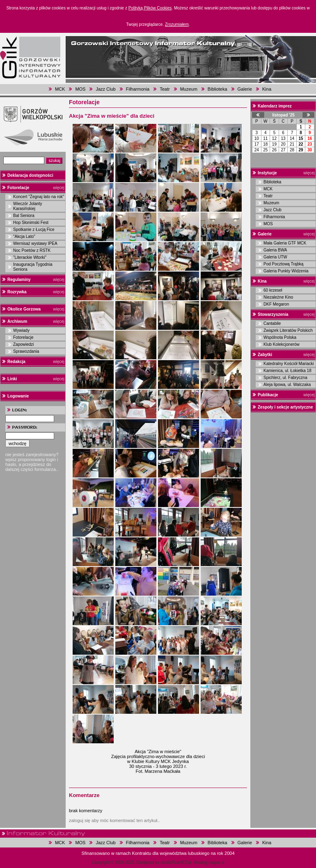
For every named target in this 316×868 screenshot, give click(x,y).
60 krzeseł (273, 290)
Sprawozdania (26, 351)
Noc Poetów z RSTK (32, 250)
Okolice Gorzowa (24, 309)
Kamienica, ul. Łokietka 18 (287, 371)
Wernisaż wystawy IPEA (35, 243)
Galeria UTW (275, 257)
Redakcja (16, 362)
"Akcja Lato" (24, 236)
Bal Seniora (24, 216)
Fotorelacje (18, 188)
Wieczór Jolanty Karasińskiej (28, 206)
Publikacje (268, 395)
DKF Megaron (276, 304)
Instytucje (267, 173)
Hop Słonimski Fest (31, 223)
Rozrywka (17, 292)
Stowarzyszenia (273, 314)
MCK (60, 89)
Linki (12, 379)
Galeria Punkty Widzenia (286, 271)
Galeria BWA (275, 250)
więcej (59, 188)
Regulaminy (19, 280)
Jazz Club (105, 89)
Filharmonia (138, 89)
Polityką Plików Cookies (150, 8)
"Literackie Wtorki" (30, 257)
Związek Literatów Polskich (288, 330)
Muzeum (189, 89)
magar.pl (216, 862)
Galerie (245, 89)
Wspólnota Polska (280, 337)
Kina (267, 89)
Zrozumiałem (177, 24)
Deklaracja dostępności (30, 175)
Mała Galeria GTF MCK (285, 243)
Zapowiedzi (24, 344)
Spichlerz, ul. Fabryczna (285, 378)
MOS (80, 89)
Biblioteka (218, 89)
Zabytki (265, 355)
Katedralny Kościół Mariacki (289, 364)
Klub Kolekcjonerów (282, 344)
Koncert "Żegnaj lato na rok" (39, 197)
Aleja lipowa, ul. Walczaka (287, 385)
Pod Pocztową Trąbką (283, 264)
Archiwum (17, 321)
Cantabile (272, 323)
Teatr (165, 89)
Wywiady (21, 330)
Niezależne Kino (278, 297)
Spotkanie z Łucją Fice (34, 230)
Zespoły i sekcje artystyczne (285, 407)
